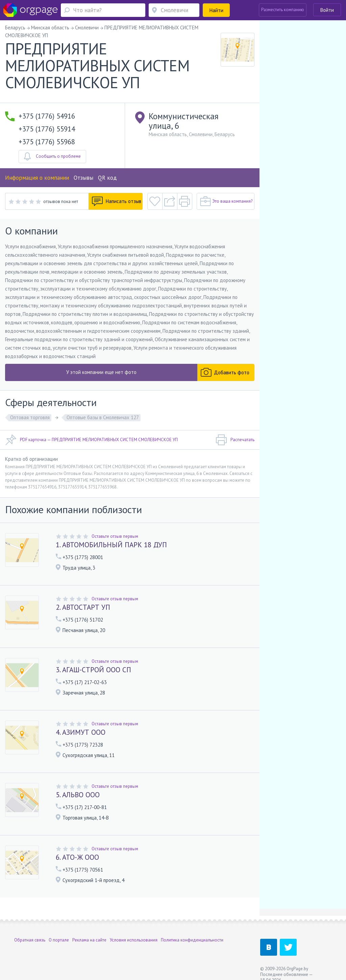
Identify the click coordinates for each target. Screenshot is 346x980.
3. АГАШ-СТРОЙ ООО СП (93, 670)
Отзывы (83, 178)
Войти (327, 10)
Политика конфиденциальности (192, 940)
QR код (107, 178)
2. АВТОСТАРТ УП (83, 607)
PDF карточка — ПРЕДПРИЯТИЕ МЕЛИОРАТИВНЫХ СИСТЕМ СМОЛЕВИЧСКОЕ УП (91, 440)
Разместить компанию (283, 10)
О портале (59, 940)
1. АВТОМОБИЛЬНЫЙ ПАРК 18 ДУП (111, 545)
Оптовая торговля (30, 417)
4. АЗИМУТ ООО (81, 732)
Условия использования (134, 940)
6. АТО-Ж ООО (77, 857)
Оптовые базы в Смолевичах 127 (103, 417)
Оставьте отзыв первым (115, 536)
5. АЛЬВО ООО (78, 795)
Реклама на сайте (89, 940)
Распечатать (235, 440)
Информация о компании (37, 178)
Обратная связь (30, 940)
